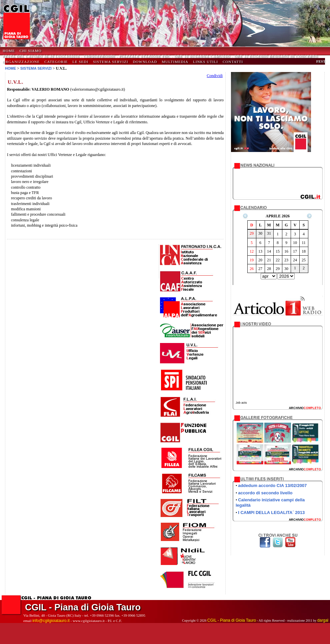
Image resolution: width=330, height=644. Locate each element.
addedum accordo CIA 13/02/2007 (272, 485)
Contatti (233, 62)
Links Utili (205, 62)
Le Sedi (80, 62)
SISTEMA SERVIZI (36, 68)
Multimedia (175, 62)
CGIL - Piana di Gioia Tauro (232, 620)
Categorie (56, 62)
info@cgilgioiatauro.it (51, 621)
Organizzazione (21, 62)
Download (145, 62)
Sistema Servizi (111, 62)
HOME (9, 51)
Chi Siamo (30, 51)
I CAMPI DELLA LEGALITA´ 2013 (271, 512)
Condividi (215, 76)
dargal (323, 620)
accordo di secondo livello (265, 493)
